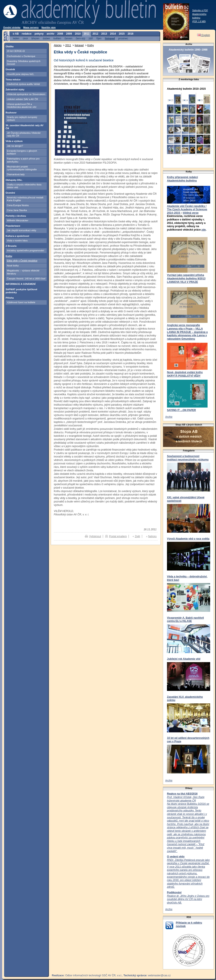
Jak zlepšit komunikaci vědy (22, 230)
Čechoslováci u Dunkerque (21, 56)
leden (16, 38)
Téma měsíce (13, 80)
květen (57, 38)
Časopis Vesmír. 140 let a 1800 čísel (26, 279)
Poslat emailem (118, 536)
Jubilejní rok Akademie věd (184, 659)
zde (203, 230)
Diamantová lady (16, 174)
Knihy (9, 256)
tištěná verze (191, 213)
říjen (99, 38)
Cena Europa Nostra (18, 205)
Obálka (10, 46)
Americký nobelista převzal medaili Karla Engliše (25, 199)
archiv (50, 34)
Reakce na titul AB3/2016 (182, 794)
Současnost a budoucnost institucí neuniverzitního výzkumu (188, 458)
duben (46, 38)
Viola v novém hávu (17, 241)
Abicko (58, 45)
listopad (110, 38)
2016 (131, 34)
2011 (87, 34)
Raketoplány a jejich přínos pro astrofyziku (23, 160)
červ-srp (80, 38)
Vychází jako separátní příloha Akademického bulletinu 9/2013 (186, 277)
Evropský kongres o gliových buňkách (22, 152)
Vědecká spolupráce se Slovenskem (26, 94)
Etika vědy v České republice (22, 261)
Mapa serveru (31, 27)
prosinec (123, 38)
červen (68, 38)
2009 (69, 34)
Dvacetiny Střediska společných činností (24, 63)
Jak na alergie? (15, 146)
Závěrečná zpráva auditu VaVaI (23, 84)
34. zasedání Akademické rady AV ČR (25, 127)
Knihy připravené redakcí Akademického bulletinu (182, 179)
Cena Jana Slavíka (17, 210)
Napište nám (48, 27)
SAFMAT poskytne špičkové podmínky (21, 291)
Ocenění (10, 193)
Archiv (169, 417)
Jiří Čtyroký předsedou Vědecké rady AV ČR (24, 134)
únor (25, 38)
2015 (122, 34)
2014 (113, 34)
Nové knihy (13, 266)
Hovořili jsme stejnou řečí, (21, 74)
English (204, 35)
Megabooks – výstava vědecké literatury (23, 272)
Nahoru (152, 536)
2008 (60, 34)
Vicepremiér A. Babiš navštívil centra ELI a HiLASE (185, 620)
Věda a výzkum (14, 141)
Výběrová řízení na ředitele (21, 302)
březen (35, 38)
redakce (27, 34)
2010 (78, 34)
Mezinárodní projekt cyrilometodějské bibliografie (22, 168)
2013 (104, 34)
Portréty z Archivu (16, 216)
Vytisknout (95, 536)
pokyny (39, 34)
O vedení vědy (176, 857)
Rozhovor (11, 113)
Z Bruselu (11, 246)
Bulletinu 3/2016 (188, 824)
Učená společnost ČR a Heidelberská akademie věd (22, 106)
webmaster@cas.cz (159, 975)
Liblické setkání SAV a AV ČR (22, 99)
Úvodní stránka (12, 27)
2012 (95, 34)
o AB (16, 34)
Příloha (10, 298)
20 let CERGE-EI (16, 51)
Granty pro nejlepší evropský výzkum (22, 119)
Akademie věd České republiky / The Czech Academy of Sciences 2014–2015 (187, 210)
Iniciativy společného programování (25, 250)
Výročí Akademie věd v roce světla (188, 539)
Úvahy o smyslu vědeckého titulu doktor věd (24, 186)
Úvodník (10, 69)
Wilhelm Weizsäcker (18, 220)
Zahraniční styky (15, 89)
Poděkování (174, 892)
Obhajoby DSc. (14, 180)
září (91, 38)
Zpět (137, 536)
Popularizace (13, 226)
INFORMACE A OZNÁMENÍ (21, 284)
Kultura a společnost (17, 236)
